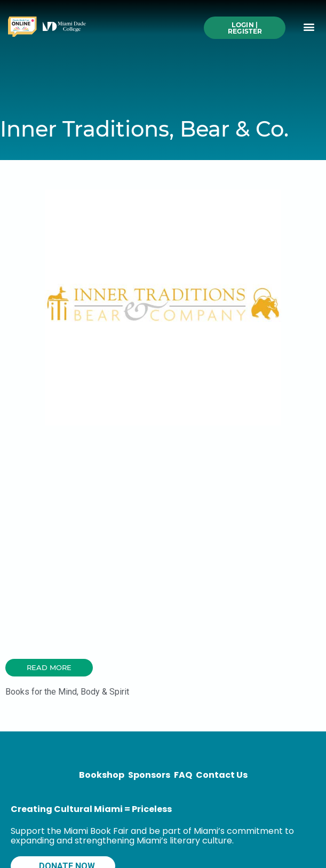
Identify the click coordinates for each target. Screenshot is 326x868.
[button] (309, 27)
